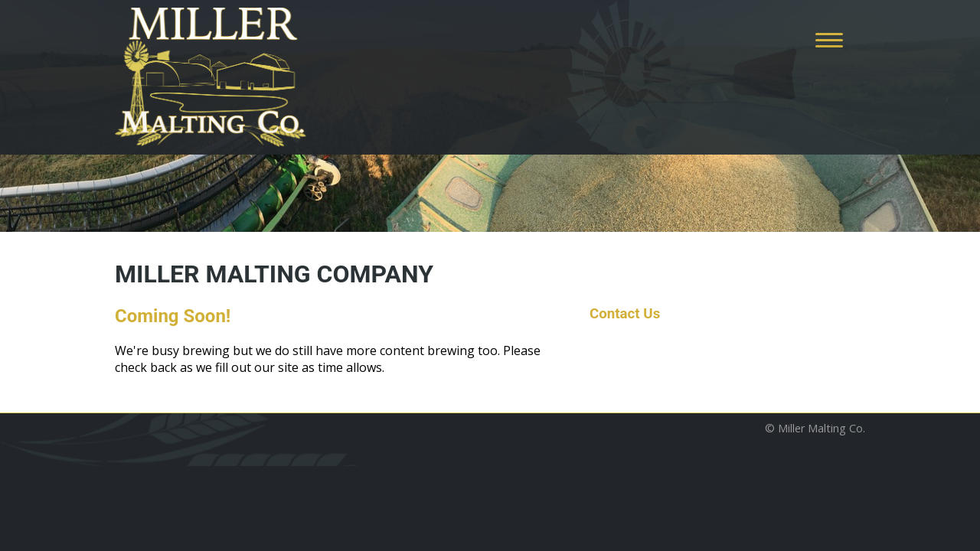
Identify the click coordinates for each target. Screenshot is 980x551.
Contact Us (625, 314)
